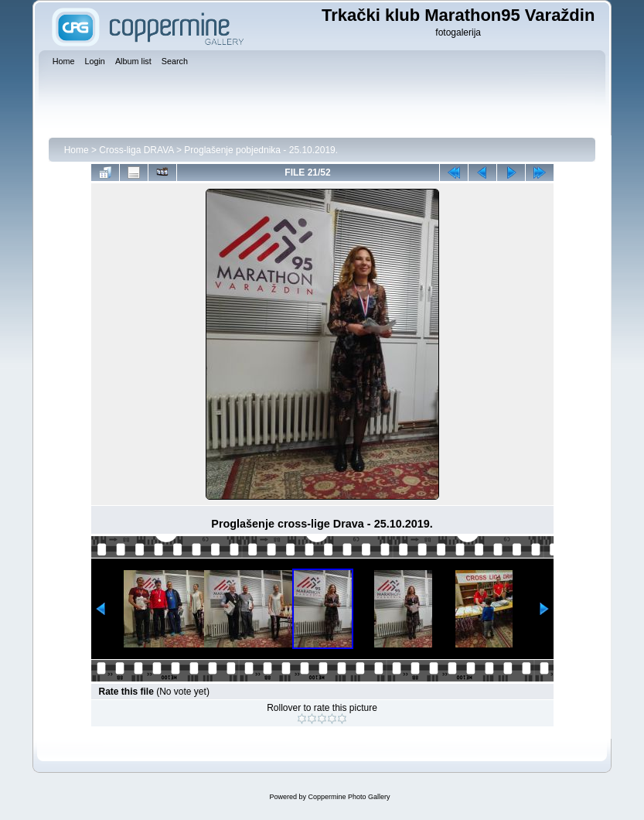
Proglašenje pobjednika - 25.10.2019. (261, 150)
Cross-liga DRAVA (136, 150)
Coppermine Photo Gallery (349, 797)
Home (77, 150)
